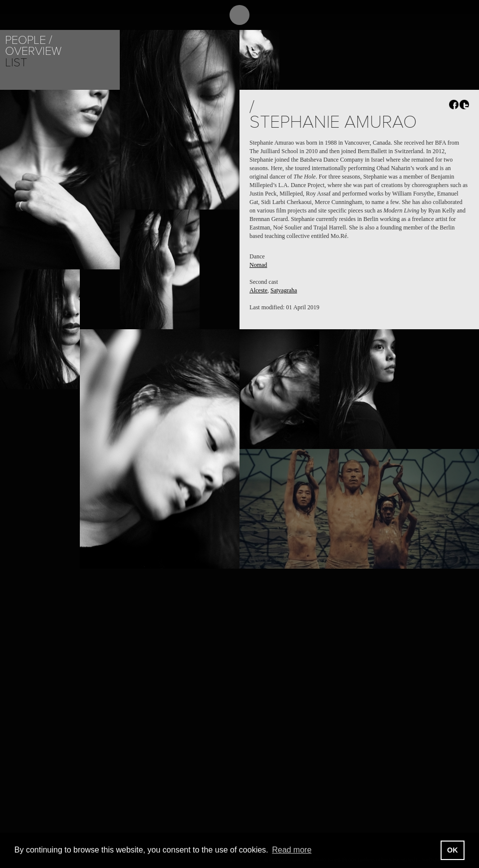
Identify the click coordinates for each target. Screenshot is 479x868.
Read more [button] (292, 850)
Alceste (258, 290)
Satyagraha (284, 290)
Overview (33, 51)
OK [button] (453, 850)
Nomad (258, 265)
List (16, 63)
